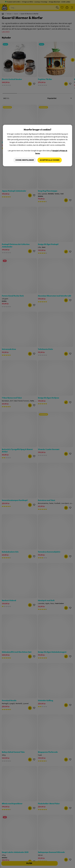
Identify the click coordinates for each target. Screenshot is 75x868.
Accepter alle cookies (50, 160)
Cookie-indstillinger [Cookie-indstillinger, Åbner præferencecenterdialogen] (25, 160)
